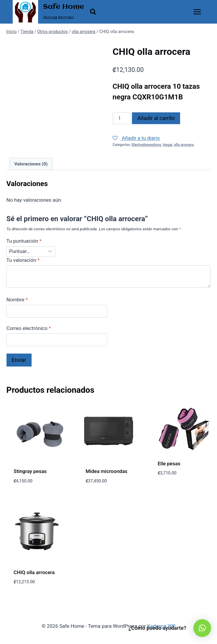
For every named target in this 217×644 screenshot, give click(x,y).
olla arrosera (184, 145)
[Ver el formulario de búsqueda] (93, 12)
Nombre (17, 300)
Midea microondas (106, 471)
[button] (202, 628)
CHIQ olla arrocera (34, 572)
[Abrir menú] (197, 12)
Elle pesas (169, 464)
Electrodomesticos (146, 145)
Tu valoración (23, 260)
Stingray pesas (30, 471)
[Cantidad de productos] (122, 118)
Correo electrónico (29, 328)
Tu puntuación (24, 241)
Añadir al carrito (156, 118)
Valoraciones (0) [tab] (31, 164)
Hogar (168, 145)
